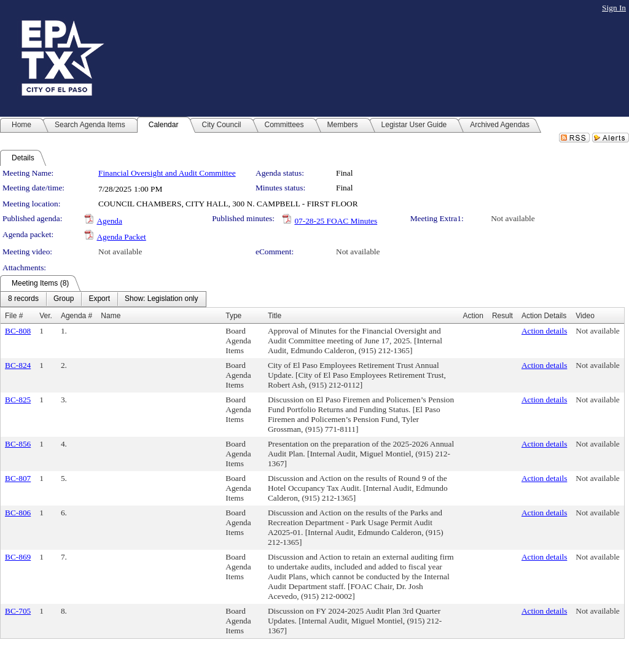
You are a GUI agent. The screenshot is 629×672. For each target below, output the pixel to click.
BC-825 (18, 400)
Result (502, 316)
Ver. (46, 316)
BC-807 (18, 478)
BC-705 (18, 611)
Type (233, 316)
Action (473, 316)
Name (111, 316)
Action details (544, 331)
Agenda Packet (121, 237)
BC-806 (18, 513)
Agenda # (76, 316)
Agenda (109, 221)
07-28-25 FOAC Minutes (336, 221)
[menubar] (103, 299)
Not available (513, 218)
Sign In (614, 8)
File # (14, 316)
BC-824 (18, 365)
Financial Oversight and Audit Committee (167, 173)
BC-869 (18, 557)
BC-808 (18, 331)
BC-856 (18, 444)
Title (275, 316)
